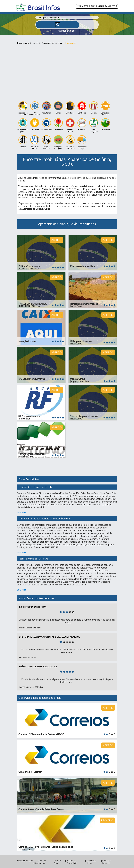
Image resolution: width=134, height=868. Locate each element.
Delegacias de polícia (23, 125)
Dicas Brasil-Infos (29, 479)
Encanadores (46, 124)
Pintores (23, 141)
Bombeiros (82, 107)
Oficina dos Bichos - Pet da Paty (36, 486)
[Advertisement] (67, 70)
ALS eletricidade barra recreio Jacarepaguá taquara (45, 518)
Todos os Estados (42, 861)
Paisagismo (105, 124)
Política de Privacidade (72, 861)
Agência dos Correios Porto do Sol (38, 666)
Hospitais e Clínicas (70, 125)
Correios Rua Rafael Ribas (33, 606)
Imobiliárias (82, 124)
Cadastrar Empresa (107, 861)
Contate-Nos (58, 861)
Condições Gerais (91, 861)
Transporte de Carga (82, 142)
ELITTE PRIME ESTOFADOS (34, 558)
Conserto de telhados (105, 108)
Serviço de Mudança (46, 142)
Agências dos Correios (23, 108)
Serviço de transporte (58, 142)
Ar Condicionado (35, 108)
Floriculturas (58, 124)
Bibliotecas (70, 107)
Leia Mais (22, 512)
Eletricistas (35, 124)
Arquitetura (46, 107)
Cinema (94, 107)
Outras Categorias (94, 125)
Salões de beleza (35, 142)
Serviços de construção (70, 142)
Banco (58, 107)
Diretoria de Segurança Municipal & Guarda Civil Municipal (49, 636)
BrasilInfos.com (26, 860)
